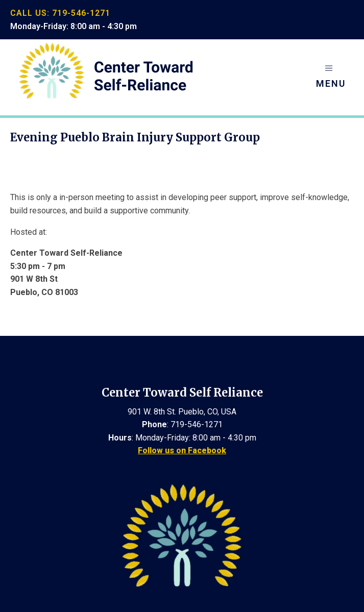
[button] (331, 77)
